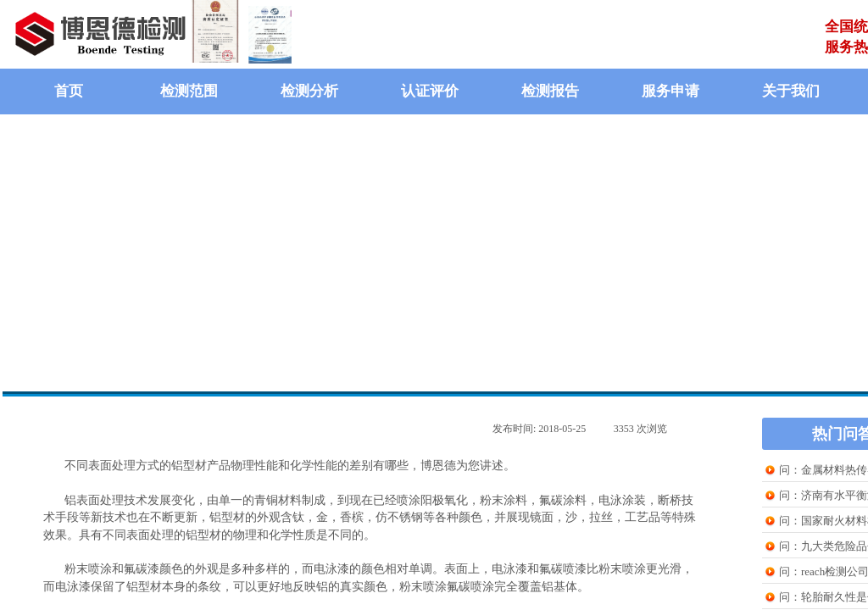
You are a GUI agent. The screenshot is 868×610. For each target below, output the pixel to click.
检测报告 (550, 91)
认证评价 (430, 91)
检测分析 (309, 91)
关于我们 (791, 91)
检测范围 (189, 91)
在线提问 (543, 342)
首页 (69, 91)
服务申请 (670, 91)
